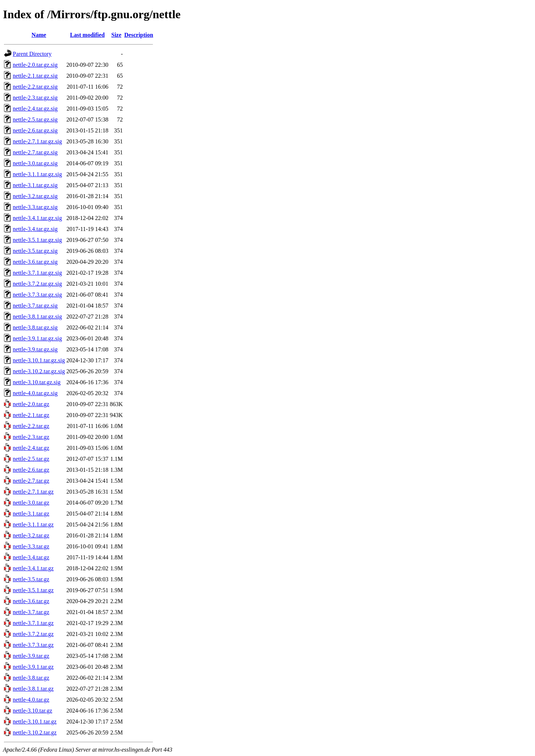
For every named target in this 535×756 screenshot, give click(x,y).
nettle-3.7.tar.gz (31, 612)
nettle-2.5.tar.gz (31, 459)
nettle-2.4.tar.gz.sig (35, 109)
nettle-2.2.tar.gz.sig (35, 87)
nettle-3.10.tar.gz (33, 711)
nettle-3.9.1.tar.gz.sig (37, 338)
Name (39, 35)
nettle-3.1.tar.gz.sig (35, 185)
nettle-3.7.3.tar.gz (33, 645)
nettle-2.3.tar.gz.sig (35, 98)
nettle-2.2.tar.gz (31, 426)
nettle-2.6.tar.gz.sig (35, 130)
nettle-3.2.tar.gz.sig (35, 196)
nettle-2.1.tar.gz (31, 415)
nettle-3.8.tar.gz (31, 678)
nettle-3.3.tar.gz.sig (35, 207)
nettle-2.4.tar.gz (31, 448)
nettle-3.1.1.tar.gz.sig (37, 174)
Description (139, 35)
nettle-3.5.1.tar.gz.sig (37, 240)
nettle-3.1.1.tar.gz (33, 524)
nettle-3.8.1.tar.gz (33, 689)
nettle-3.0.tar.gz (31, 503)
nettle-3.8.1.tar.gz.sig (37, 317)
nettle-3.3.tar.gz (31, 546)
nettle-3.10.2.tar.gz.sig (39, 371)
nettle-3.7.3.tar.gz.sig (37, 295)
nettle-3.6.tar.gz (31, 601)
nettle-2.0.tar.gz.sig (35, 65)
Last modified (87, 35)
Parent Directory (32, 54)
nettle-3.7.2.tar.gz (33, 634)
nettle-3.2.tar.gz (31, 535)
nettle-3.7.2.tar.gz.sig (37, 284)
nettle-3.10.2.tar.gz (35, 732)
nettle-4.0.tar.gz (31, 700)
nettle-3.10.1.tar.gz (35, 722)
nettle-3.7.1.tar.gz (33, 623)
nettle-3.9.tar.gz (31, 656)
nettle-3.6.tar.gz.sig (35, 262)
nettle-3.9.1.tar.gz (33, 667)
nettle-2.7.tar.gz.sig (35, 152)
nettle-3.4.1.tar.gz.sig (37, 218)
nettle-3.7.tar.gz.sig (35, 306)
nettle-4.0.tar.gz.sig (35, 393)
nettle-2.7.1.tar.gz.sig (37, 141)
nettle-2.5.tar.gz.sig (35, 119)
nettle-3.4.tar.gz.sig (35, 229)
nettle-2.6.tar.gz (31, 470)
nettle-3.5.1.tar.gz (33, 590)
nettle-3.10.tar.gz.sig (37, 382)
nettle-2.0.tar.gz (31, 404)
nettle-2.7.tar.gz (31, 481)
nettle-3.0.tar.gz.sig (35, 163)
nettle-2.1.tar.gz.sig (35, 76)
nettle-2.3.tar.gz (31, 437)
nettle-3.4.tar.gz (31, 557)
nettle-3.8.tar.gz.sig (35, 327)
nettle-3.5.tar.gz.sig (35, 251)
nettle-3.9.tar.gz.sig (35, 349)
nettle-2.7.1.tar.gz (33, 492)
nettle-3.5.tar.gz (31, 579)
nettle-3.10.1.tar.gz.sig (39, 360)
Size (116, 35)
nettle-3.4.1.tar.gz (33, 568)
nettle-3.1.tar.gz (31, 514)
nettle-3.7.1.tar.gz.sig (37, 273)
